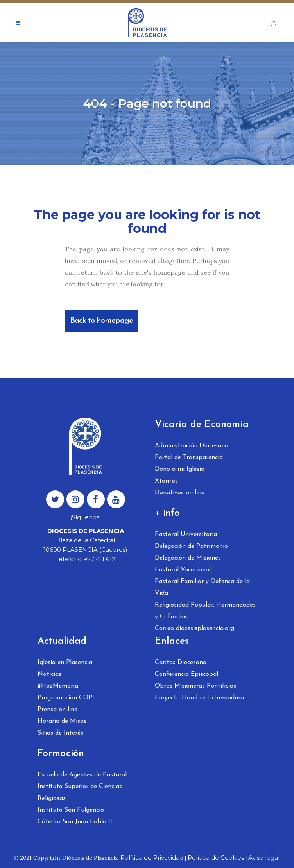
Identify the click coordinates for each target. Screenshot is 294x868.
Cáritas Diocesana (181, 663)
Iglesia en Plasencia (65, 663)
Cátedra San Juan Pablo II (75, 822)
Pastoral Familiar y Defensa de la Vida (202, 587)
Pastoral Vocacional (183, 570)
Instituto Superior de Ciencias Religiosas (80, 792)
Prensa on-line (57, 710)
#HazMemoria (58, 686)
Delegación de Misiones (188, 558)
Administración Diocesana (192, 446)
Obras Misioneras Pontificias (195, 686)
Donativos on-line (180, 493)
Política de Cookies (216, 858)
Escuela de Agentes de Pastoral (82, 775)
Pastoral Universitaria (186, 535)
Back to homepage (102, 321)
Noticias (49, 674)
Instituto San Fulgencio (71, 810)
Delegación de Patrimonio (191, 546)
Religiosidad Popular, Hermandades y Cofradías (205, 611)
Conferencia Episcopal (186, 674)
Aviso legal (264, 858)
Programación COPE (67, 698)
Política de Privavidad (152, 858)
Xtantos (166, 481)
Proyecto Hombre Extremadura (199, 698)
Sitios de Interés (60, 733)
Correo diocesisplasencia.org (195, 628)
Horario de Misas (62, 721)
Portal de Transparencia (189, 457)
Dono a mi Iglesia (180, 469)
